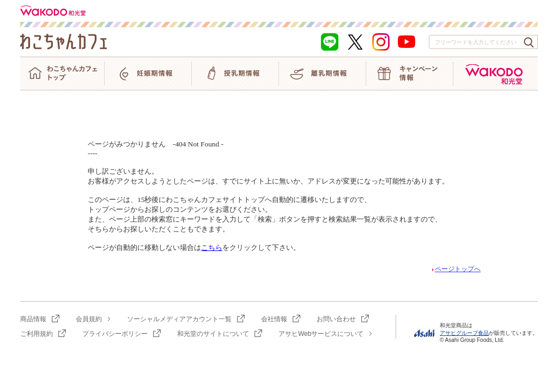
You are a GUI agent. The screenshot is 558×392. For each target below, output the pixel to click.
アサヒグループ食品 (464, 333)
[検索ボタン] (529, 42)
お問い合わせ (336, 319)
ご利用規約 (37, 334)
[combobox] (483, 42)
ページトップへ (456, 269)
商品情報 (33, 319)
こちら (212, 247)
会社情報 (274, 319)
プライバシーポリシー (115, 334)
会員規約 (89, 319)
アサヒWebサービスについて (321, 334)
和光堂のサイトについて (213, 334)
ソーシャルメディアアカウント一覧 (179, 319)
